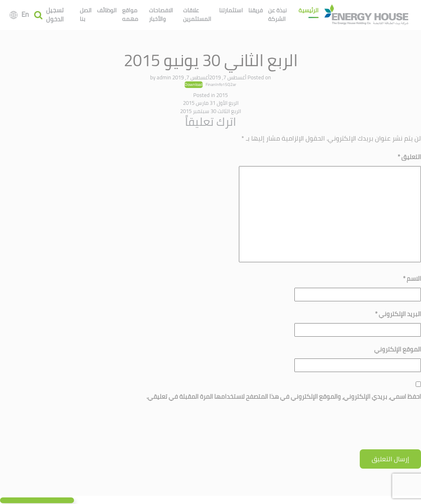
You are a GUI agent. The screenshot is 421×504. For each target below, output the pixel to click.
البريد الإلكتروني (398, 314)
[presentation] (359, 429)
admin (164, 77)
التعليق (409, 157)
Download (194, 85)
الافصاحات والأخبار (161, 15)
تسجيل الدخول (55, 15)
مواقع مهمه (130, 15)
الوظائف (107, 10)
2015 (222, 95)
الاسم (412, 279)
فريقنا (256, 10)
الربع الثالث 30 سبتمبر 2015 (210, 111)
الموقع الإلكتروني (398, 349)
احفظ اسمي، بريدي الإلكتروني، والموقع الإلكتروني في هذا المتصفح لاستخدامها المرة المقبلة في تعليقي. (284, 396)
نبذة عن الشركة (277, 15)
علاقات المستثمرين (197, 15)
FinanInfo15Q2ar (221, 84)
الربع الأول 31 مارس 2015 (211, 103)
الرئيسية (309, 10)
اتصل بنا (86, 15)
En (25, 14)
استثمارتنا (231, 10)
